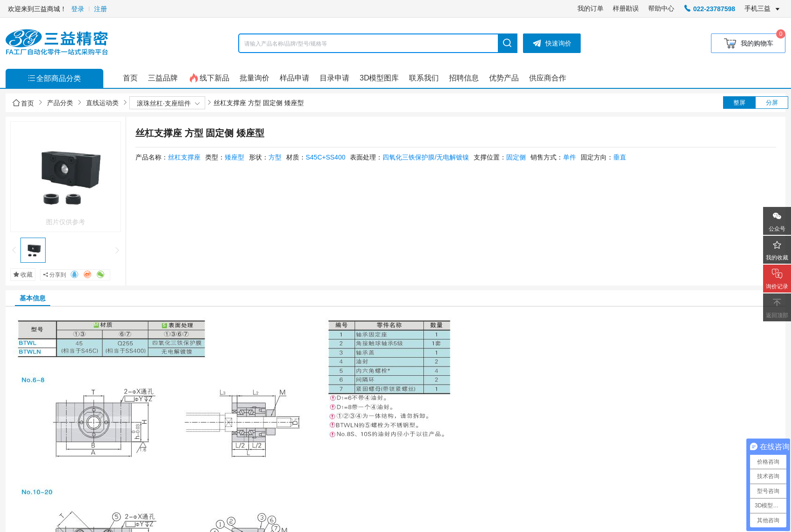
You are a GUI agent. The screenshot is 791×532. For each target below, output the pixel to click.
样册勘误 (626, 8)
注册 (101, 9)
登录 (78, 9)
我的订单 (590, 8)
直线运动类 (102, 103)
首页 (23, 103)
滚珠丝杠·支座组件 (164, 103)
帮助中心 (661, 8)
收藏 (23, 275)
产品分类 (60, 103)
